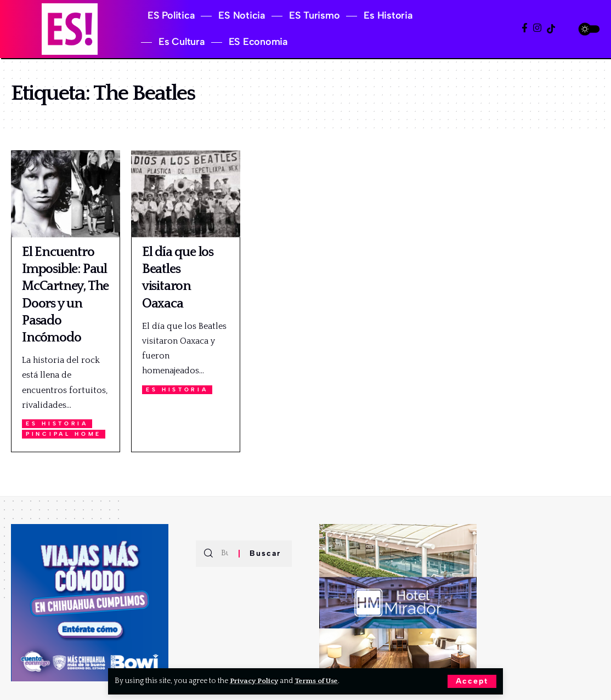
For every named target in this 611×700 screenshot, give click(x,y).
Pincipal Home (65, 434)
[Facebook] (525, 28)
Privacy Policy (255, 681)
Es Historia (58, 423)
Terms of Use (320, 681)
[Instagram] (537, 28)
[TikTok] (551, 29)
